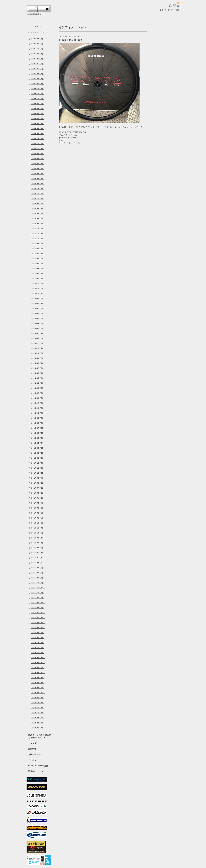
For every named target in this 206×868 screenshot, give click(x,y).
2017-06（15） (38, 493)
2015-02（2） (38, 633)
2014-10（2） (38, 653)
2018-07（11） (38, 428)
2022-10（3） (38, 198)
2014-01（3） (38, 698)
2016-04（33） (38, 563)
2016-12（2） (38, 523)
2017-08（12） (38, 483)
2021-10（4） (38, 238)
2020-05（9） (38, 318)
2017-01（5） (38, 518)
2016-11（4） (38, 528)
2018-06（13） (38, 433)
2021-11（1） (38, 233)
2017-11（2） (38, 468)
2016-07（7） (38, 548)
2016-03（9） (38, 568)
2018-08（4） (38, 423)
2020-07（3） (38, 308)
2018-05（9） (38, 438)
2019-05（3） (38, 378)
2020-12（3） (38, 283)
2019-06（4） (38, 373)
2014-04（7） (38, 683)
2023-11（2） (38, 144)
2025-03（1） (38, 79)
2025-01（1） (38, 84)
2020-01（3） (38, 338)
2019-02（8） (38, 393)
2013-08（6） (38, 722)
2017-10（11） (38, 473)
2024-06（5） (38, 119)
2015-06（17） (38, 613)
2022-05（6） (38, 213)
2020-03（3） (38, 328)
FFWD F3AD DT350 (70, 40)
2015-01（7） (38, 638)
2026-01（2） (38, 44)
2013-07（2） (38, 727)
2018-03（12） (38, 448)
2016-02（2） (38, 573)
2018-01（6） (38, 458)
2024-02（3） (38, 134)
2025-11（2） (38, 49)
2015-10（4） (38, 593)
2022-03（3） (38, 223)
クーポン (32, 760)
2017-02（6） (38, 513)
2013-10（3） (38, 712)
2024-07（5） (38, 114)
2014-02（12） (38, 693)
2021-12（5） (38, 228)
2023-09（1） (38, 154)
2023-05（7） (38, 174)
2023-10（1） (38, 149)
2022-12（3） (38, 189)
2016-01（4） (38, 578)
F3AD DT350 (65, 132)
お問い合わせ (34, 755)
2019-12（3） (38, 343)
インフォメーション (38, 32)
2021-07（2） (38, 253)
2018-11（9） (38, 408)
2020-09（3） (38, 298)
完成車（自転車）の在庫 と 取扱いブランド (40, 736)
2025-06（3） (38, 64)
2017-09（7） (38, 478)
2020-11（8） (38, 288)
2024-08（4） (38, 109)
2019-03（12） (38, 388)
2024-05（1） (38, 124)
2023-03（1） (38, 184)
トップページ (34, 27)
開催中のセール (35, 771)
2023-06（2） (38, 169)
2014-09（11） (38, 658)
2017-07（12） (38, 488)
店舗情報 (32, 749)
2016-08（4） (38, 543)
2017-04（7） (38, 503)
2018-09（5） (38, 418)
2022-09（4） (38, 203)
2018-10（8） (38, 413)
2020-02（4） (38, 333)
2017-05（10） (38, 498)
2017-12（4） (38, 463)
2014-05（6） (38, 678)
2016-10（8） (38, 533)
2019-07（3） (38, 368)
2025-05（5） (38, 69)
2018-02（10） (38, 453)
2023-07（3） (38, 164)
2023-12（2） (38, 139)
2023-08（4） (38, 159)
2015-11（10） (38, 588)
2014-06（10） (38, 673)
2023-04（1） (38, 179)
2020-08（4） (38, 303)
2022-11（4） (38, 193)
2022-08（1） (38, 208)
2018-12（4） (38, 403)
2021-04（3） (38, 268)
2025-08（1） (38, 59)
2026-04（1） (38, 39)
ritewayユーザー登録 (38, 766)
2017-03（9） (38, 508)
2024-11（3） (38, 94)
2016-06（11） (38, 553)
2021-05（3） (38, 263)
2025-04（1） (38, 74)
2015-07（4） (38, 608)
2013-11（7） (38, 708)
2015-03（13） (38, 628)
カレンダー (33, 743)
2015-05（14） (38, 618)
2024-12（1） (38, 89)
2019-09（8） (38, 358)
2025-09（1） (38, 54)
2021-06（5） (38, 258)
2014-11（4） (38, 648)
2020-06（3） (38, 313)
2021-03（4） (38, 273)
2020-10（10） (38, 293)
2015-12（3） (38, 583)
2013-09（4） (38, 717)
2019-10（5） (38, 353)
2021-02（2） (38, 278)
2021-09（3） (38, 243)
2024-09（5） (38, 104)
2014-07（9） (38, 668)
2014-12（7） (38, 643)
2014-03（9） (38, 688)
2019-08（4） (38, 363)
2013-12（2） (38, 703)
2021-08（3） (38, 248)
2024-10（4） (38, 99)
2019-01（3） (38, 398)
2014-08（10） (38, 663)
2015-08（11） (38, 603)
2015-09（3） (38, 598)
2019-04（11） (38, 383)
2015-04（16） (38, 623)
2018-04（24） (38, 443)
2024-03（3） (38, 129)
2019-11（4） (38, 348)
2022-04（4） (38, 218)
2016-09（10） (38, 538)
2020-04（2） (38, 323)
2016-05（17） (38, 558)
